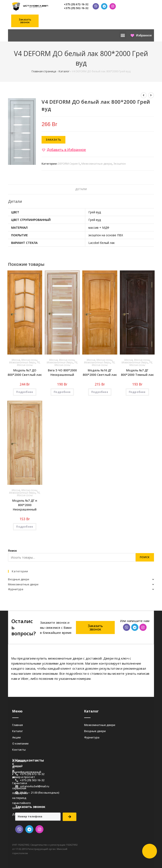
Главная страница (44, 71)
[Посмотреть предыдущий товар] (144, 95)
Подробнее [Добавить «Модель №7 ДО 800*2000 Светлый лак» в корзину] (25, 392)
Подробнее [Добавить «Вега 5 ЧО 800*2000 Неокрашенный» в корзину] (62, 392)
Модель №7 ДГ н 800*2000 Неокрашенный (25, 505)
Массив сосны (29, 360)
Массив (16, 360)
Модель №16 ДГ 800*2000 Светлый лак (100, 372)
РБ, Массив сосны (29, 364)
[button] (25, 21)
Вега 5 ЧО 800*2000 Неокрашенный (62, 372)
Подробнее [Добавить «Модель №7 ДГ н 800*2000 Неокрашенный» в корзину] (25, 527)
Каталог (64, 71)
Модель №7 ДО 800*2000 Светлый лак (25, 372)
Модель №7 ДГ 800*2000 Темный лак (137, 372)
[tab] (81, 189)
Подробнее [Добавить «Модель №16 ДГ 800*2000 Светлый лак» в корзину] (100, 392)
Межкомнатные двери (97, 164)
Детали (81, 189)
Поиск (12, 551)
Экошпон (119, 164)
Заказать (53, 140)
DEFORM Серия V (69, 164)
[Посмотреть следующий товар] (151, 95)
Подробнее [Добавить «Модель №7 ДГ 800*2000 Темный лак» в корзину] (137, 392)
